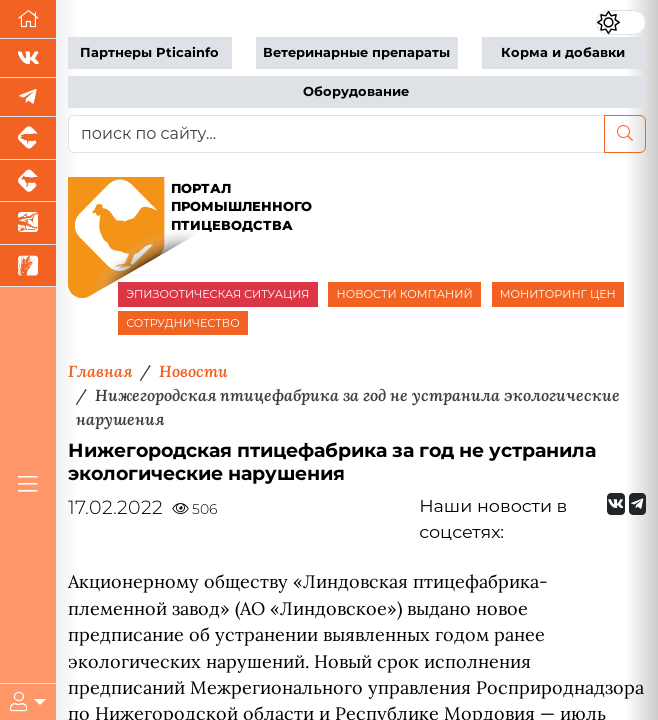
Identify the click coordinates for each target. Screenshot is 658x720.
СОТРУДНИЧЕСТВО (183, 323)
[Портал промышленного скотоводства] (28, 181)
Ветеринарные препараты (356, 52)
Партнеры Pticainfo (149, 52)
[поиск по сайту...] (336, 134)
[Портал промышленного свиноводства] (28, 138)
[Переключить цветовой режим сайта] (620, 22)
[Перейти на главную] (28, 19)
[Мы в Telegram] (28, 97)
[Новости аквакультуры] (28, 223)
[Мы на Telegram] (637, 504)
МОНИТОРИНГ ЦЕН (558, 294)
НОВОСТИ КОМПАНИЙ (404, 294)
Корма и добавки (563, 52)
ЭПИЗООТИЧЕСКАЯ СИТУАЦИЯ (217, 294)
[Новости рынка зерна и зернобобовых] (28, 266)
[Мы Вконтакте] (28, 58)
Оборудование (356, 91)
